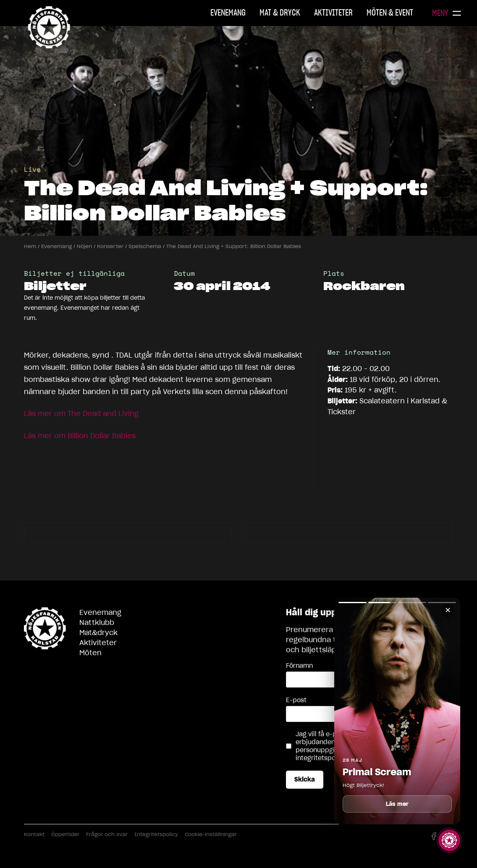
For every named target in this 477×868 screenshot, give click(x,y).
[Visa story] (449, 840)
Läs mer (397, 804)
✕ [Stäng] (448, 610)
